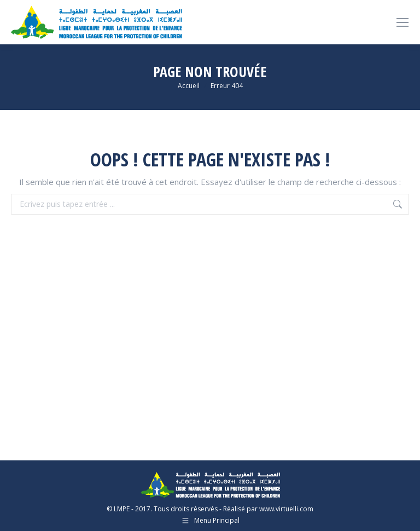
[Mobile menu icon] (402, 22)
